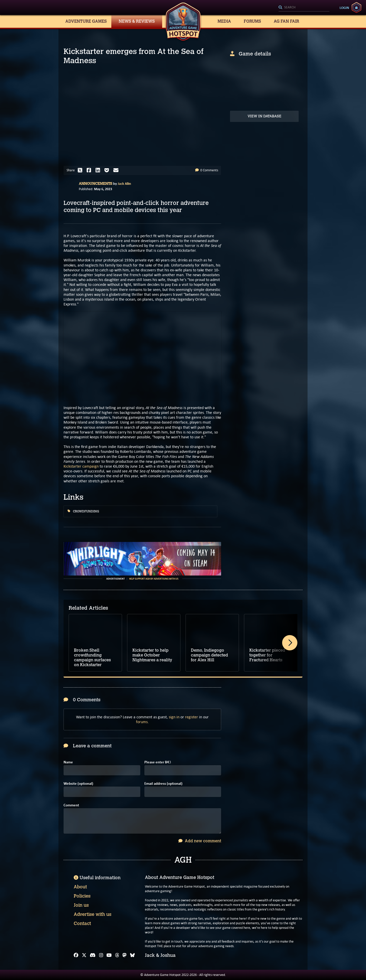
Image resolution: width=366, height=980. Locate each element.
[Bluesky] (132, 955)
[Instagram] (101, 955)
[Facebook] (76, 955)
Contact (82, 923)
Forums (252, 21)
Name (68, 762)
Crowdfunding (83, 511)
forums (142, 722)
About (80, 887)
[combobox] (304, 8)
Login (344, 8)
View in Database (264, 116)
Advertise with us (93, 914)
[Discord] (93, 955)
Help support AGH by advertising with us (154, 579)
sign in (174, 717)
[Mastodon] (125, 955)
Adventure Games (86, 21)
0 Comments (207, 170)
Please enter (158, 762)
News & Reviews (137, 21)
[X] (84, 955)
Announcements (96, 184)
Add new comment (200, 841)
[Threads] (117, 955)
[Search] (304, 8)
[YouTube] (109, 955)
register (192, 717)
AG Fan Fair (286, 21)
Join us (81, 905)
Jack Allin (124, 184)
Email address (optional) (163, 784)
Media (224, 21)
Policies (82, 896)
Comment (71, 805)
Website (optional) (78, 784)
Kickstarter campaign (81, 466)
